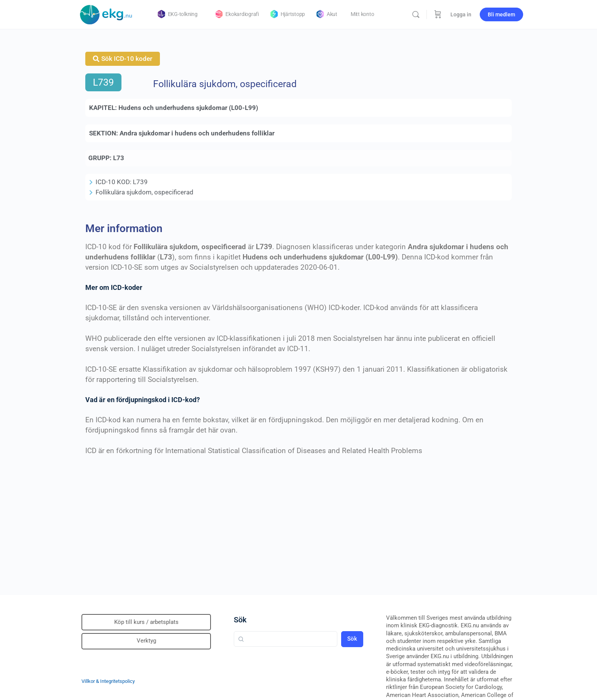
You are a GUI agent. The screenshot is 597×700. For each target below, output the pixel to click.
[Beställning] (438, 14)
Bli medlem (501, 14)
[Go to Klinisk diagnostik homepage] (106, 14)
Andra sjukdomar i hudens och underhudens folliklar (197, 133)
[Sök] (416, 14)
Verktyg (146, 641)
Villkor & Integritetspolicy (108, 681)
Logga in (461, 14)
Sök (240, 620)
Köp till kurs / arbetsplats (146, 622)
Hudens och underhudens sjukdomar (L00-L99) (188, 108)
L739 (103, 82)
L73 (119, 158)
